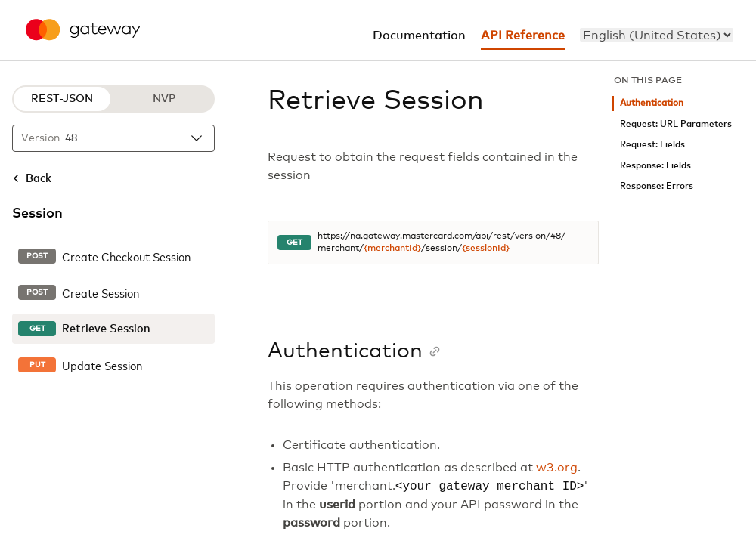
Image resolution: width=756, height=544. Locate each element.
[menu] (657, 35)
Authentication (652, 103)
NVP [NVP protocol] (164, 99)
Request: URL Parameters (676, 124)
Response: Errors (657, 186)
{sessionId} (486, 249)
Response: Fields (655, 166)
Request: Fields (652, 145)
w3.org (557, 468)
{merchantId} (392, 249)
